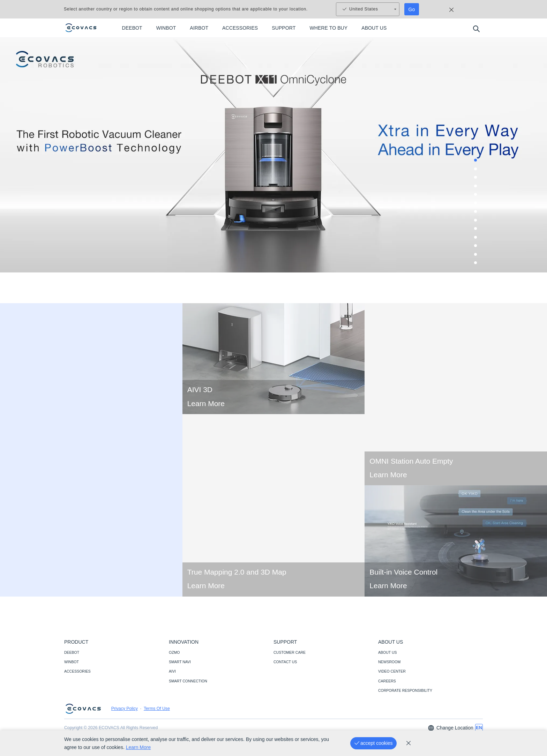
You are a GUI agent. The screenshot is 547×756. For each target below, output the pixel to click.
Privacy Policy (125, 709)
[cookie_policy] (409, 743)
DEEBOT (72, 652)
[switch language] (479, 728)
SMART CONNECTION (188, 681)
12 (478, 256)
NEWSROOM (389, 662)
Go (412, 9)
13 (478, 265)
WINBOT (72, 662)
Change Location (450, 728)
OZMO (174, 652)
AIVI (172, 671)
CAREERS (387, 681)
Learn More (206, 415)
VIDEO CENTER (392, 671)
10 (478, 239)
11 (478, 248)
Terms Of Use (157, 709)
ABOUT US (387, 652)
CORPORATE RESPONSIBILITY (405, 690)
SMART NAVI (180, 662)
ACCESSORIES (77, 671)
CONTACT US (285, 662)
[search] (476, 28)
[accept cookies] (373, 743)
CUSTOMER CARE (290, 652)
